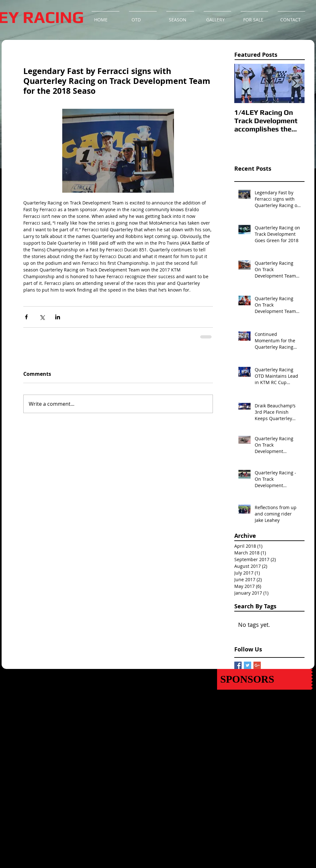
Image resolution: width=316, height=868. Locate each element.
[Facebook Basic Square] (238, 665)
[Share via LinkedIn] (58, 317)
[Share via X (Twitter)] (42, 317)
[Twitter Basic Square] (248, 665)
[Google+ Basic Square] (257, 665)
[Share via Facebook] (26, 317)
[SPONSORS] (264, 679)
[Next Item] (294, 84)
